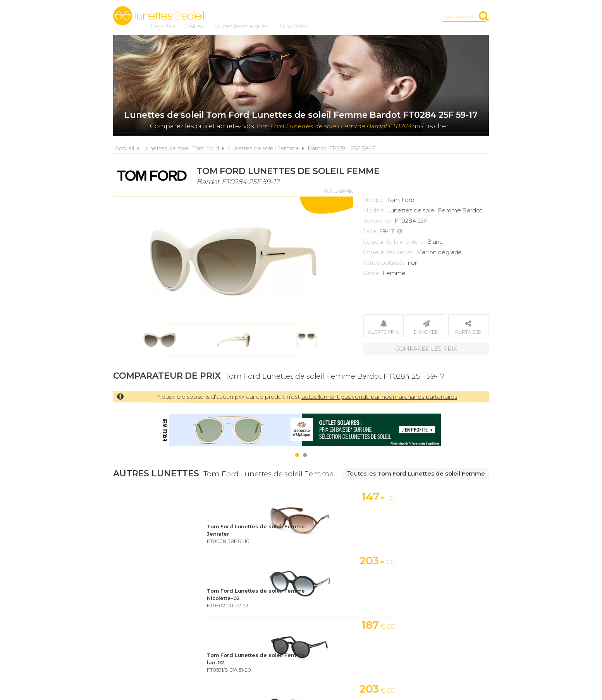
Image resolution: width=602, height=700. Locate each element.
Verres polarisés (384, 263)
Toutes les (416, 473)
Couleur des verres (388, 252)
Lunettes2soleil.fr (158, 16)
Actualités (169, 604)
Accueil (125, 148)
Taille (370, 231)
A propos (212, 604)
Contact (434, 604)
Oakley (289, 17)
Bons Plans (387, 17)
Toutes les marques (335, 17)
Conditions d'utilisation (279, 604)
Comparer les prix (426, 349)
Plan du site (389, 604)
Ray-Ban (258, 17)
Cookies (345, 604)
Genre (371, 273)
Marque (373, 200)
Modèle (373, 210)
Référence (377, 221)
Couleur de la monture (393, 242)
